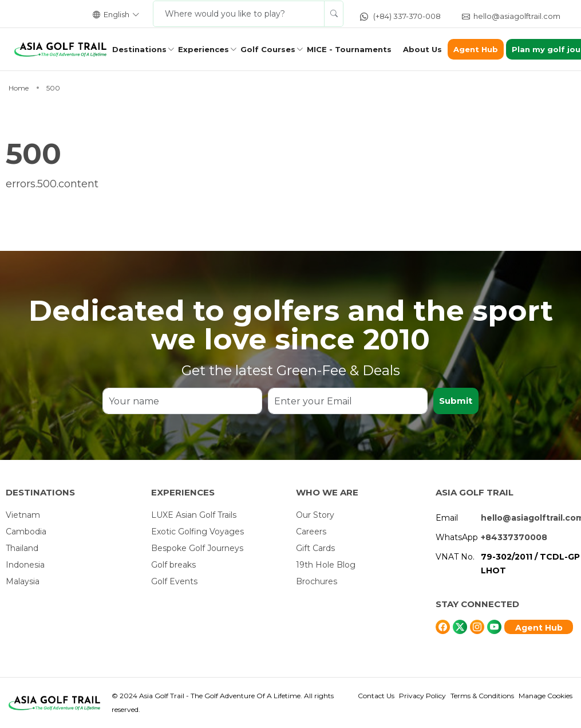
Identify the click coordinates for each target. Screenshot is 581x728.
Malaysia (23, 581)
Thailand (22, 548)
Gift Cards (315, 548)
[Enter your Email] (348, 401)
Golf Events (174, 581)
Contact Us (376, 696)
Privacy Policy (422, 696)
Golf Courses (268, 49)
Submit (456, 401)
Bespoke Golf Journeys (197, 548)
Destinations (139, 49)
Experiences (203, 49)
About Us (422, 49)
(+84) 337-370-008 (400, 16)
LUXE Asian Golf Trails (194, 515)
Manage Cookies (546, 696)
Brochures (317, 581)
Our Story (315, 515)
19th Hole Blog (326, 565)
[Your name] (182, 401)
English (116, 14)
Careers (311, 532)
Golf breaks (173, 565)
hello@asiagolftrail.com (511, 16)
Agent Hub (476, 49)
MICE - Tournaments (349, 49)
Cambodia (26, 532)
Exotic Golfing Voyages (197, 532)
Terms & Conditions (482, 696)
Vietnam (23, 515)
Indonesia (25, 565)
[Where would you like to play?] (239, 14)
